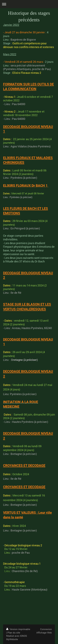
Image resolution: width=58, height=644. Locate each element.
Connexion (46, 629)
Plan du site (14, 633)
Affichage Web (44, 633)
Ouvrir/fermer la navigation (29, 4)
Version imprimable (18, 629)
